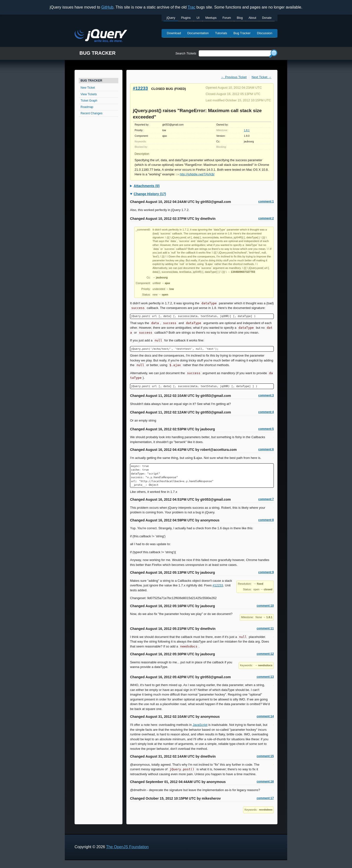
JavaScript (200, 725)
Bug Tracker (242, 33)
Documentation (198, 33)
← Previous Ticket (234, 77)
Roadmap (87, 107)
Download (174, 33)
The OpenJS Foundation (127, 847)
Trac (192, 7)
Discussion (265, 33)
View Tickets (89, 94)
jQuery (171, 18)
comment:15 (265, 756)
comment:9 (266, 572)
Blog (240, 18)
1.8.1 (247, 130)
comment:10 (265, 606)
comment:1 (266, 201)
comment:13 (265, 677)
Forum (227, 18)
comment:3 (266, 395)
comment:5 (266, 429)
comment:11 (265, 628)
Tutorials (221, 33)
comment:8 (266, 520)
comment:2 (266, 218)
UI (198, 18)
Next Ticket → (261, 77)
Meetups (211, 18)
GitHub (107, 7)
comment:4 (266, 412)
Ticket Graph (89, 101)
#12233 (140, 88)
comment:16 (265, 782)
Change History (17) (150, 194)
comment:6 (266, 449)
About (252, 18)
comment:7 (266, 499)
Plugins (186, 18)
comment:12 (265, 654)
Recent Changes (92, 113)
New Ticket (88, 88)
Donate (267, 18)
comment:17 (265, 798)
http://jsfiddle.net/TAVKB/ (195, 174)
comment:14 (265, 716)
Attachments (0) (147, 186)
